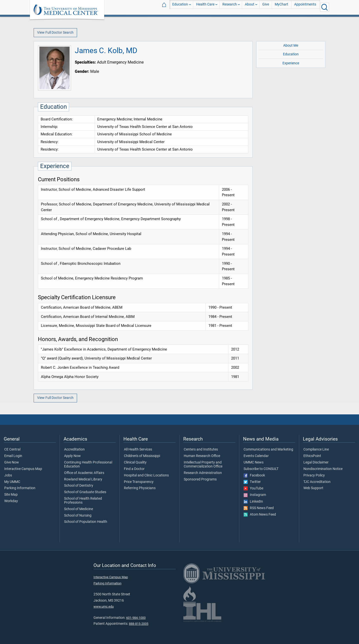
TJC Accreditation (317, 482)
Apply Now (72, 456)
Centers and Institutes (201, 450)
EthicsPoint (312, 456)
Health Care (205, 7)
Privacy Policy (314, 475)
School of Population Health (86, 522)
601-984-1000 (136, 618)
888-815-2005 (139, 624)
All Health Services (138, 450)
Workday (11, 501)
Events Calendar (256, 456)
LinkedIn (253, 502)
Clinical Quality (135, 462)
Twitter (252, 482)
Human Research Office (202, 456)
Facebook (254, 475)
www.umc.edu (104, 606)
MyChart (281, 7)
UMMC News (254, 462)
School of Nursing (78, 516)
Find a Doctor (134, 469)
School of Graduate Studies (85, 492)
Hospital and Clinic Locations (146, 475)
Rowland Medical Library (83, 479)
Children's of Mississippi (142, 456)
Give (266, 7)
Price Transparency (139, 482)
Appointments (305, 7)
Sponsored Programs (200, 479)
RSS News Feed (259, 508)
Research (230, 7)
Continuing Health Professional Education (88, 464)
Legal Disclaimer (316, 462)
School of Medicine (79, 509)
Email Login (13, 456)
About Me (291, 46)
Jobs (8, 475)
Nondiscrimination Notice (323, 469)
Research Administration (203, 473)
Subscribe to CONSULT (261, 469)
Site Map (11, 495)
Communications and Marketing (268, 450)
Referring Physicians (140, 488)
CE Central (12, 450)
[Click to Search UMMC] (325, 7)
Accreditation (74, 450)
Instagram (255, 495)
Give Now (12, 462)
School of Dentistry (79, 486)
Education (180, 7)
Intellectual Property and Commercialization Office (203, 464)
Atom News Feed (260, 515)
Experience (291, 63)
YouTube (253, 488)
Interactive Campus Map (23, 469)
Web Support (313, 488)
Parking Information (20, 488)
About (250, 7)
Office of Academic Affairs (84, 473)
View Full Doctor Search (55, 33)
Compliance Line (316, 450)
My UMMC (12, 482)
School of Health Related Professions (83, 501)
